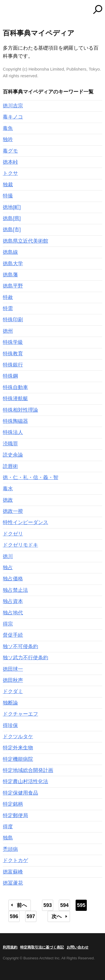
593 (48, 905)
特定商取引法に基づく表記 (42, 947)
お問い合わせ (78, 947)
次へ (57, 916)
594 (64, 905)
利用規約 (10, 947)
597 (31, 916)
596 (14, 916)
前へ (22, 905)
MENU (7, 10)
